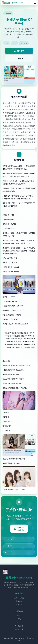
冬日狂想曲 (19, 626)
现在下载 (19, 605)
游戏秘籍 (19, 601)
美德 (19, 619)
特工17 (19, 622)
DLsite (19, 616)
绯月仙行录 (19, 629)
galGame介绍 (19, 598)
